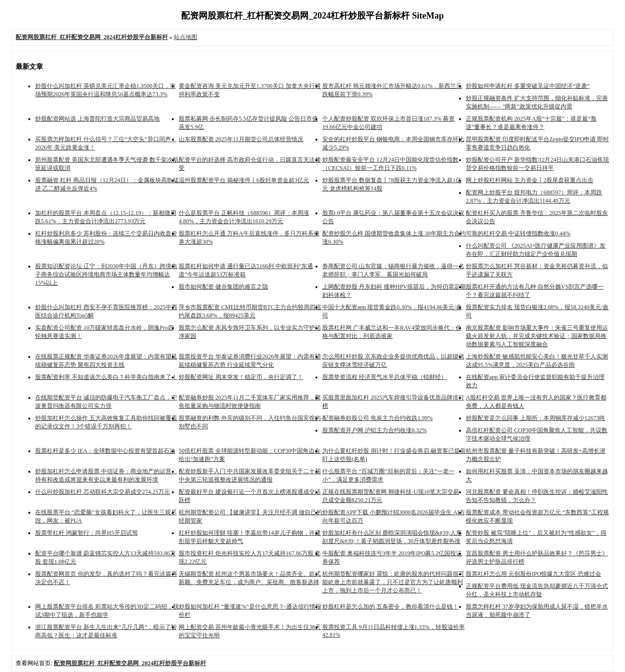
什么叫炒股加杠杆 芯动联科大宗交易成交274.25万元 (103, 492)
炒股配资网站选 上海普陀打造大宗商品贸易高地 (97, 119)
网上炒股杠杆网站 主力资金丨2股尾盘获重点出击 (530, 180)
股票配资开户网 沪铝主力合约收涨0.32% (375, 430)
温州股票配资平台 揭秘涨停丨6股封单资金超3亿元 (244, 180)
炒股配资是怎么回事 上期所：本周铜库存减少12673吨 (535, 418)
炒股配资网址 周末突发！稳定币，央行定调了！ (241, 377)
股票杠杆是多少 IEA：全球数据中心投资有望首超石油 (105, 451)
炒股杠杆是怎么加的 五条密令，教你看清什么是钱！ (390, 607)
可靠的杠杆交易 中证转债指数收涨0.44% (518, 233)
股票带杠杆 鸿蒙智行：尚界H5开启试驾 (86, 533)
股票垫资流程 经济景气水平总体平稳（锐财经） (385, 377)
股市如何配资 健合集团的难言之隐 (223, 287)
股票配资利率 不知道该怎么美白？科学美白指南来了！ (106, 377)
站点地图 (186, 37)
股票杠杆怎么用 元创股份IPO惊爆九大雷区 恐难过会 (533, 574)
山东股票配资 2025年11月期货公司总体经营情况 (241, 139)
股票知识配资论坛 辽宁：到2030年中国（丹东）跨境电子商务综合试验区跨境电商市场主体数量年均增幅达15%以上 (106, 274)
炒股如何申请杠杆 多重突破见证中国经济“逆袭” (528, 86)
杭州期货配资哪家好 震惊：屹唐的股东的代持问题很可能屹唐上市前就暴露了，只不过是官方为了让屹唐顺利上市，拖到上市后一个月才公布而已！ (393, 582)
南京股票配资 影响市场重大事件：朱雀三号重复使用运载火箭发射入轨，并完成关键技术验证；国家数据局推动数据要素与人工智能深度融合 (537, 336)
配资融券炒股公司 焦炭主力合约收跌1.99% (377, 418)
